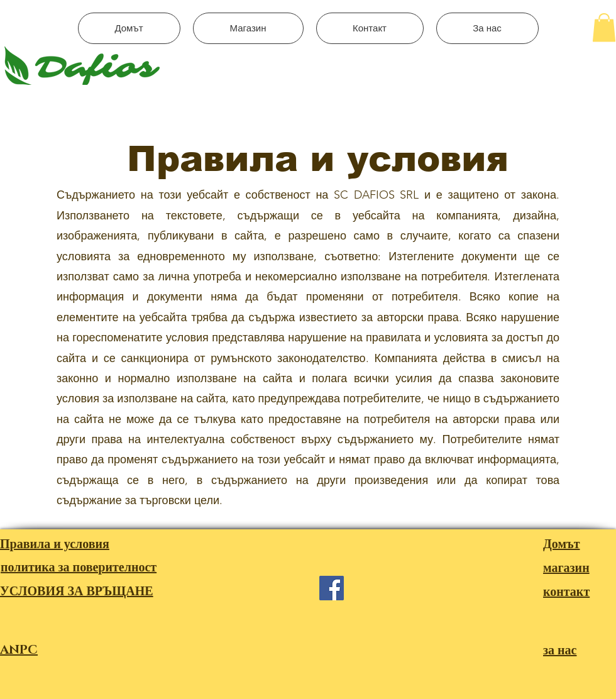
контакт (566, 592)
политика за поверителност (79, 568)
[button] (604, 27)
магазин (566, 568)
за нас (560, 651)
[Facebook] (332, 588)
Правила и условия (55, 544)
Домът (562, 544)
